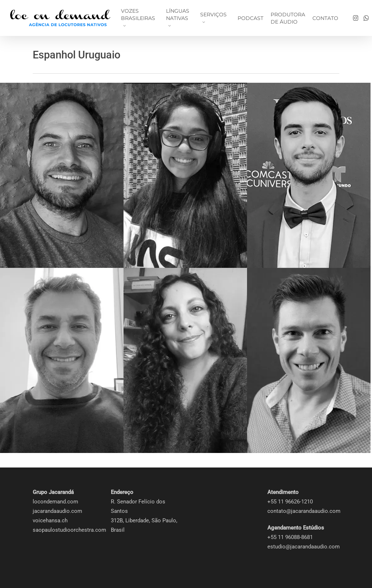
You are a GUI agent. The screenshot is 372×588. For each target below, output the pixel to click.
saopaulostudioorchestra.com (69, 530)
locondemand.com (55, 502)
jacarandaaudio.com (57, 511)
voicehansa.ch (50, 520)
